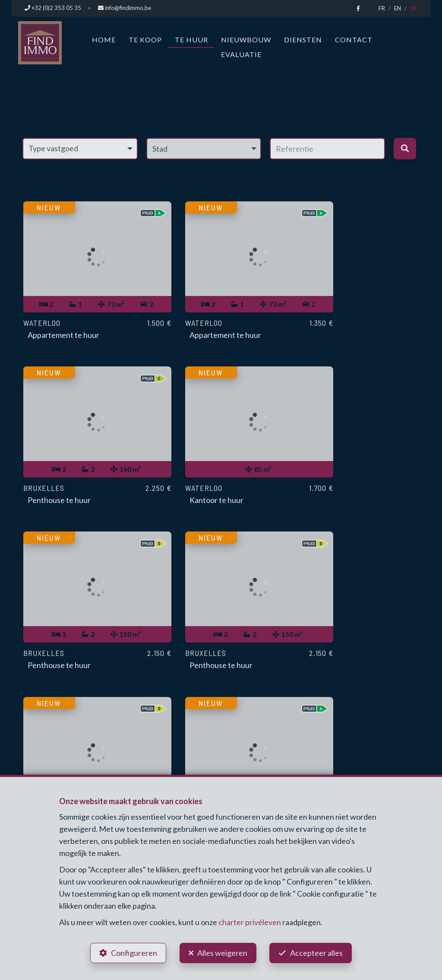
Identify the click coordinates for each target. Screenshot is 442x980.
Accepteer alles (318, 952)
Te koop (145, 39)
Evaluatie (241, 54)
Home (104, 39)
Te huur (191, 39)
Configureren (133, 952)
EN (398, 8)
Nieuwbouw (246, 39)
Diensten (303, 39)
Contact (354, 39)
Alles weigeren (222, 952)
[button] (204, 148)
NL (414, 8)
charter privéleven (250, 921)
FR (382, 8)
